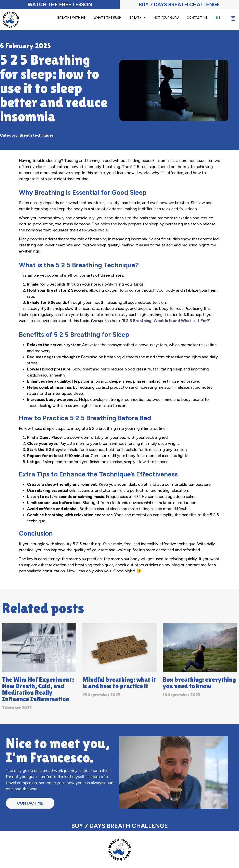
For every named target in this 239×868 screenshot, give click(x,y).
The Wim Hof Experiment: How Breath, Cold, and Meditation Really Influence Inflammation (38, 689)
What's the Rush (107, 18)
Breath (137, 18)
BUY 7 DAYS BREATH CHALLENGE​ (179, 4)
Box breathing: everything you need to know (199, 683)
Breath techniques (37, 135)
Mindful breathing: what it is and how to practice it (119, 683)
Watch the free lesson (60, 4)
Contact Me (197, 18)
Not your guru (166, 18)
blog (176, 565)
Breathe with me (71, 18)
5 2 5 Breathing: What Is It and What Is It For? (166, 321)
